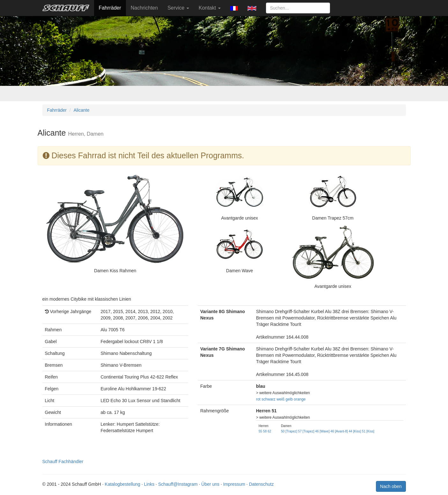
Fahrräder (110, 8)
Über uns (210, 484)
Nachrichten (144, 8)
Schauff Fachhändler (63, 461)
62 (269, 431)
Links (149, 484)
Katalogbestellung (123, 484)
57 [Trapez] (306, 431)
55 (260, 431)
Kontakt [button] (210, 8)
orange (300, 399)
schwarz (268, 399)
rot (258, 399)
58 (265, 431)
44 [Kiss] (355, 431)
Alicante (82, 110)
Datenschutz (261, 484)
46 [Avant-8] (339, 431)
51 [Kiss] (368, 431)
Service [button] (178, 8)
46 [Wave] (322, 431)
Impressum (234, 484)
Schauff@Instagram (178, 484)
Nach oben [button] (391, 486)
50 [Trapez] (289, 431)
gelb (289, 399)
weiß (280, 399)
